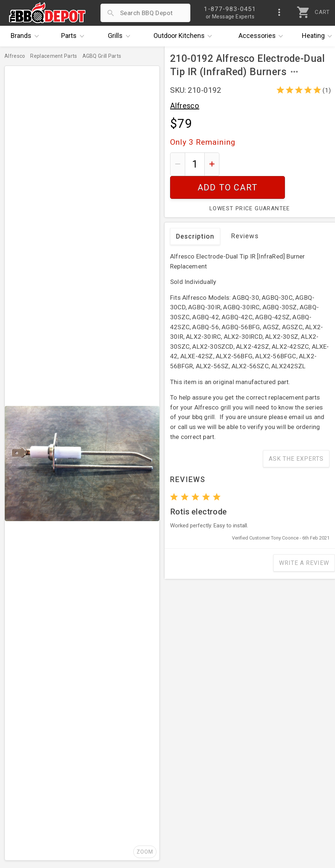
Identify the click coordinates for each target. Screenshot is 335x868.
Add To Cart (277, 164)
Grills (121, 36)
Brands (27, 36)
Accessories (263, 36)
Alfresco (185, 106)
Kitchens (185, 36)
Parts (74, 36)
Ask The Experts (296, 436)
